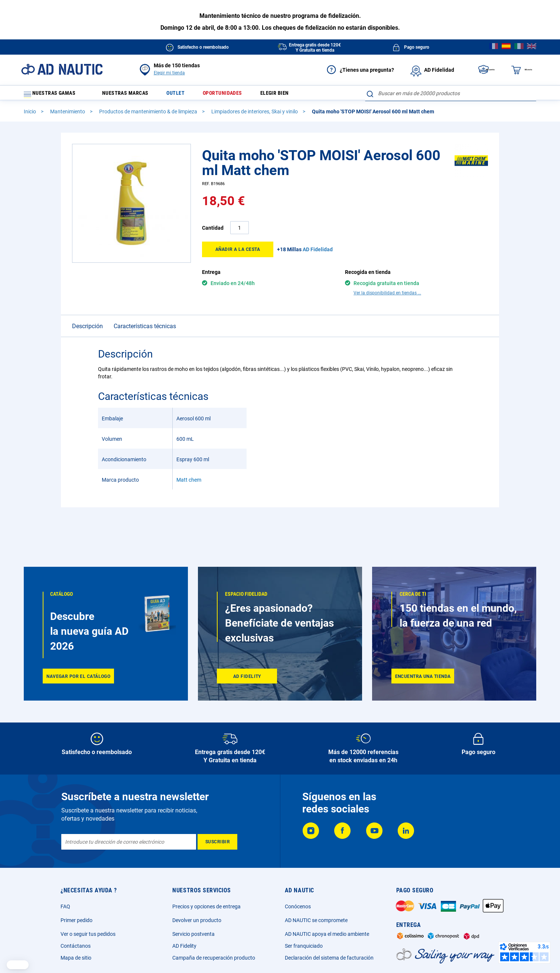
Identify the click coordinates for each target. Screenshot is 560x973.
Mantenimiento (68, 115)
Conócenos (298, 906)
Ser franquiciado (304, 946)
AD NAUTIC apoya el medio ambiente (327, 934)
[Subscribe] (217, 842)
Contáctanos (76, 946)
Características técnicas (145, 329)
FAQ (65, 906)
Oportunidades (237, 95)
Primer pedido (76, 920)
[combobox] (451, 93)
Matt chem (189, 483)
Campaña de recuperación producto (214, 958)
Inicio (30, 115)
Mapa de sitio (76, 958)
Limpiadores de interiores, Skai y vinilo (255, 115)
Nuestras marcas (131, 95)
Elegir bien (293, 95)
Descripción (87, 329)
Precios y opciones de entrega (206, 906)
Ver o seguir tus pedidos (88, 934)
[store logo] (62, 69)
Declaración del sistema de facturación (329, 958)
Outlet (186, 95)
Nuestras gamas (54, 95)
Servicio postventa (193, 934)
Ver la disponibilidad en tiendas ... (387, 296)
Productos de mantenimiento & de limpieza (149, 115)
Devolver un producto (197, 920)
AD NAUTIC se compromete (316, 920)
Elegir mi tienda (169, 73)
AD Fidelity (184, 946)
